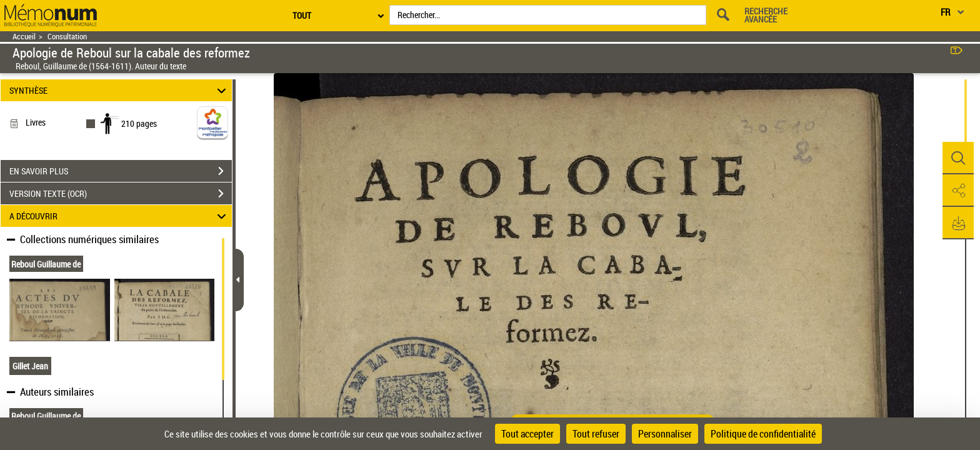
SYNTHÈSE (120, 90)
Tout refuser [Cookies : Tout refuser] (596, 434)
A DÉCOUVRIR (120, 216)
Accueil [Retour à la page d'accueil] (24, 37)
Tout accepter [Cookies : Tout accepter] (527, 434)
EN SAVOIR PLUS (121, 171)
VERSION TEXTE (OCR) (121, 194)
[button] (958, 158)
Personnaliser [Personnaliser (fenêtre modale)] (665, 434)
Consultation (67, 37)
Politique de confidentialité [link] (763, 434)
